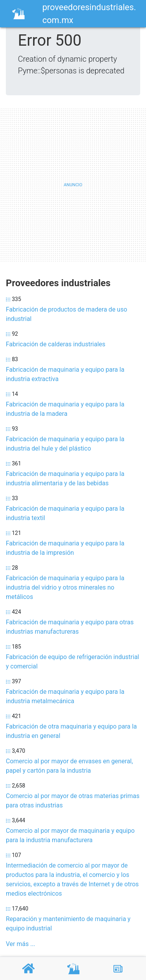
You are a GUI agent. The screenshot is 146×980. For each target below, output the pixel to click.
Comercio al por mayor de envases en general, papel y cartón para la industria (69, 766)
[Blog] (118, 969)
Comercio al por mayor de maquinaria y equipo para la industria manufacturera (70, 835)
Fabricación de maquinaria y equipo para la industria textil (65, 513)
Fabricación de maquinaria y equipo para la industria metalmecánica (65, 696)
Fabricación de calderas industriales (56, 344)
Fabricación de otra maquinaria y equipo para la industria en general (71, 731)
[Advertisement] (73, 185)
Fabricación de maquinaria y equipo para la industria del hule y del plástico (65, 444)
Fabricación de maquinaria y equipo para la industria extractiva (65, 374)
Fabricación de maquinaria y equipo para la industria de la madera (65, 409)
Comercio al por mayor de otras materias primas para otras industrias (73, 801)
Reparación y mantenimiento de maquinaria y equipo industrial (68, 924)
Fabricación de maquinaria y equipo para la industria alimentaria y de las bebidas (65, 478)
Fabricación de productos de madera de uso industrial (67, 314)
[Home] (18, 13)
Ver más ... (20, 944)
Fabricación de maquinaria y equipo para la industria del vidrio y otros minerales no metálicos (65, 587)
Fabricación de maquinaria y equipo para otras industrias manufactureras (70, 627)
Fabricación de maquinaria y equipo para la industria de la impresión (65, 548)
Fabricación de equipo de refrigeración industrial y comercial (72, 662)
